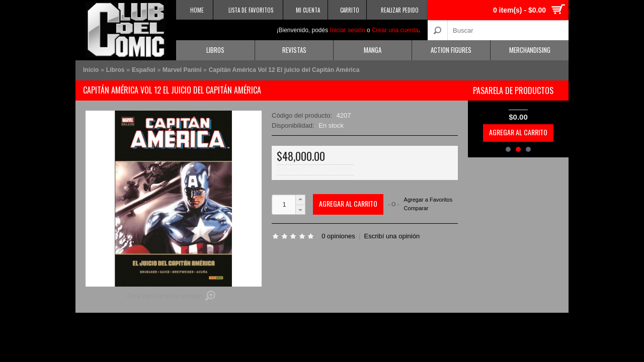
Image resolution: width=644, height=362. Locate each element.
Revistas (294, 50)
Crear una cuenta (395, 30)
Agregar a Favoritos (428, 200)
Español (144, 70)
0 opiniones (338, 236)
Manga (373, 50)
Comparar (416, 208)
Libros (215, 50)
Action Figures (451, 50)
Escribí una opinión (392, 236)
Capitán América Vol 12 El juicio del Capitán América (284, 70)
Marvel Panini (183, 70)
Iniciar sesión (348, 30)
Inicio (91, 70)
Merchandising (530, 50)
